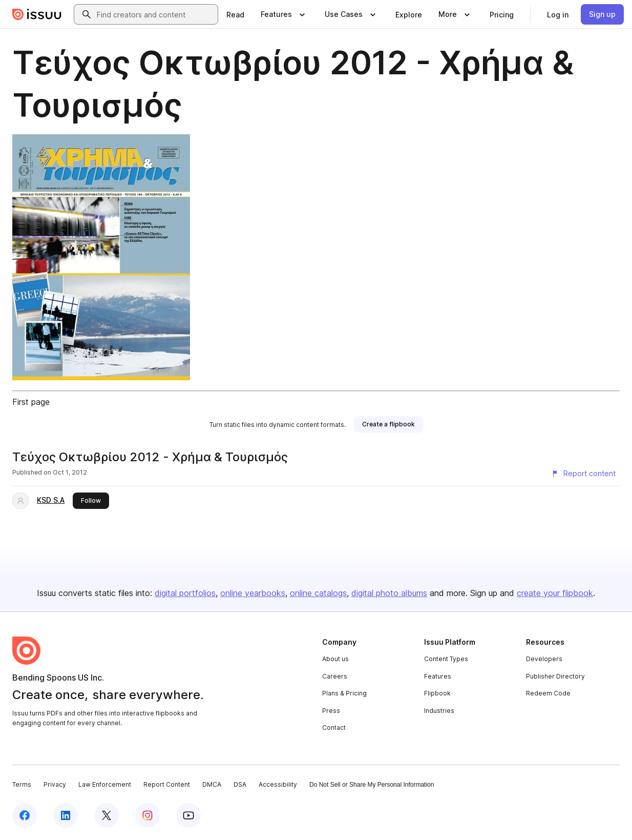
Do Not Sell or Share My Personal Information (372, 785)
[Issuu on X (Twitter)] (107, 815)
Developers (544, 659)
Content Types (446, 659)
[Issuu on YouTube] (188, 815)
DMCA (212, 784)
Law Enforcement (105, 784)
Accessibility (278, 784)
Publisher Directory (555, 676)
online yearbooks (253, 593)
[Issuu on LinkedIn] (66, 815)
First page (31, 402)
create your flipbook (555, 593)
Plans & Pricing (344, 693)
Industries (439, 711)
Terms (22, 784)
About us (335, 659)
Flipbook (437, 693)
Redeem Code (548, 693)
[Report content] (583, 474)
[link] (235, 14)
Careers (335, 676)
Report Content (167, 784)
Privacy (55, 784)
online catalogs (318, 593)
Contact (334, 728)
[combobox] (155, 14)
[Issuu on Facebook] (25, 815)
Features (438, 676)
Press (331, 711)
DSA (240, 784)
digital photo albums (389, 593)
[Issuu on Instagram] (148, 815)
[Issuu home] (37, 14)
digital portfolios (185, 593)
